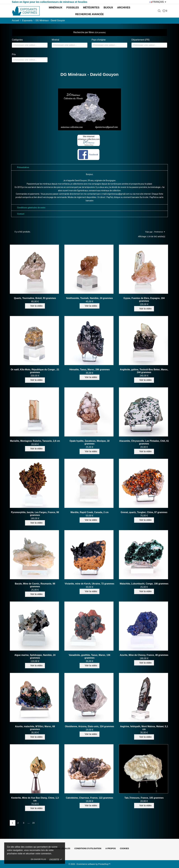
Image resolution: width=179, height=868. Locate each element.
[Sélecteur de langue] (158, 2)
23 (33, 823)
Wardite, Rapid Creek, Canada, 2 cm (89, 512)
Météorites (91, 8)
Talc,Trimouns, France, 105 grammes (144, 798)
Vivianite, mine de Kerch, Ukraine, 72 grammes (90, 584)
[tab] (89, 167)
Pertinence (160, 232)
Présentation (23, 167)
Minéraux (56, 8)
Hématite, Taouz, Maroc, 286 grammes (90, 370)
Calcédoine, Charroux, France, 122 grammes (89, 798)
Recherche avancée (89, 14)
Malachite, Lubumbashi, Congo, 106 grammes (144, 584)
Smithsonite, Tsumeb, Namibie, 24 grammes (89, 298)
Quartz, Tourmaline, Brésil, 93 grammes (35, 298)
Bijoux (108, 8)
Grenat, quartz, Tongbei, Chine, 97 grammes (144, 512)
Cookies (124, 848)
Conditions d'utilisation (88, 848)
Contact (21, 214)
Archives (124, 8)
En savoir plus (38, 859)
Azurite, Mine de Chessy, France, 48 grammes (144, 655)
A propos (111, 848)
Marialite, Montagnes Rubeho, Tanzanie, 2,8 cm (35, 441)
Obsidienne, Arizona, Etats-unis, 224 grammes (89, 726)
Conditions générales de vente (31, 208)
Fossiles (73, 8)
